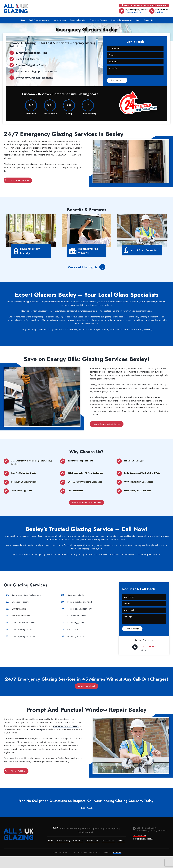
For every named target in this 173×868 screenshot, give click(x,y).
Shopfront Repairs (20, 602)
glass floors (86, 609)
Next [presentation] (166, 236)
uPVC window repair (36, 729)
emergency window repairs (66, 726)
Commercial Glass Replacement (26, 595)
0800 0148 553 (159, 11)
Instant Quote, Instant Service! (107, 424)
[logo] (19, 834)
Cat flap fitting (74, 630)
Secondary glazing (76, 623)
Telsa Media (117, 852)
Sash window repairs (77, 616)
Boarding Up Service (92, 829)
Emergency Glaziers (66, 828)
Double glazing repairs (22, 630)
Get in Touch (87, 808)
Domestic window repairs (24, 623)
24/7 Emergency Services (133, 11)
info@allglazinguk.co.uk (143, 839)
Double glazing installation (24, 636)
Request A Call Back (87, 686)
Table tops (72, 609)
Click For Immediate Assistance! (86, 503)
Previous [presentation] (7, 236)
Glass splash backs (76, 595)
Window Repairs (87, 832)
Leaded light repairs (76, 636)
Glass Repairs (112, 829)
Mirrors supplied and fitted (80, 602)
